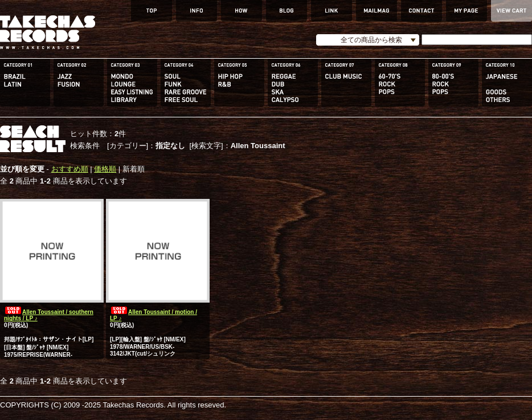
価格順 (105, 169)
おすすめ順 (70, 169)
